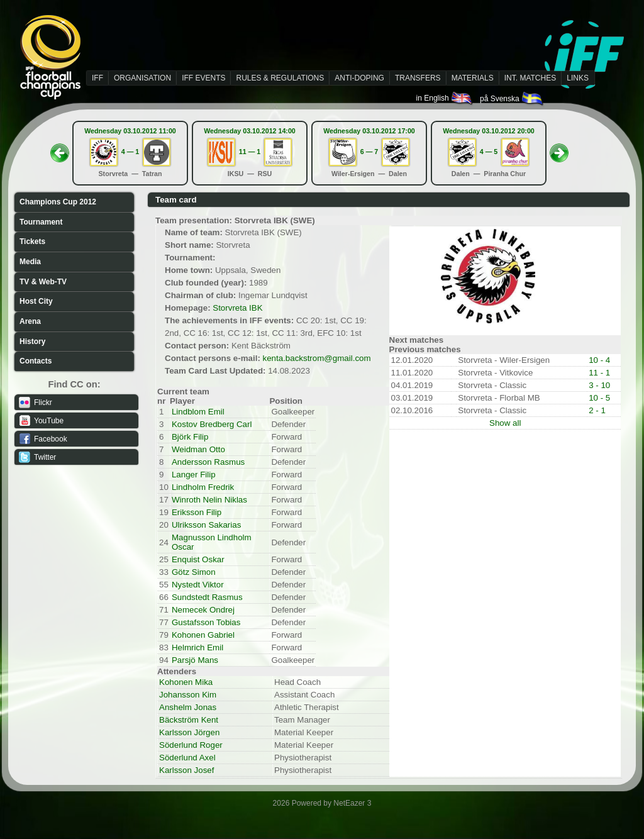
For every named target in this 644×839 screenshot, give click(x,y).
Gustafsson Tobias (206, 622)
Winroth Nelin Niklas (209, 500)
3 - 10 (599, 385)
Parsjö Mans (195, 660)
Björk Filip (190, 437)
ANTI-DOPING (359, 78)
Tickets (32, 242)
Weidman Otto (198, 449)
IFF (97, 78)
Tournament (41, 222)
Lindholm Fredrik (203, 487)
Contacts (36, 361)
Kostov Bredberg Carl (212, 424)
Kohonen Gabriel (203, 635)
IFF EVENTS (203, 78)
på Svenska (512, 99)
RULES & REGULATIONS (280, 78)
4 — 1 (130, 152)
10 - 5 (599, 398)
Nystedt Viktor (198, 585)
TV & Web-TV (43, 282)
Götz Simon (194, 572)
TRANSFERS (418, 78)
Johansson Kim (188, 695)
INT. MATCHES (530, 78)
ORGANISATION (142, 78)
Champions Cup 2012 (58, 202)
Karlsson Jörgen (189, 732)
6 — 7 (369, 152)
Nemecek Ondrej (203, 610)
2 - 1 (597, 410)
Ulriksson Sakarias (206, 525)
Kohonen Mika (186, 682)
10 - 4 (599, 360)
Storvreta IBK (237, 308)
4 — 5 (489, 152)
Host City (36, 301)
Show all (505, 423)
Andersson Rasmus (208, 462)
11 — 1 (250, 152)
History (32, 342)
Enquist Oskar (198, 559)
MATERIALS (473, 78)
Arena (30, 321)
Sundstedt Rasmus (207, 597)
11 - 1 (599, 373)
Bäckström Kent (189, 720)
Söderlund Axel (187, 758)
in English (445, 98)
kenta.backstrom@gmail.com (317, 358)
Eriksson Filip (197, 512)
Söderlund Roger (191, 745)
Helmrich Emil (197, 647)
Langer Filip (194, 475)
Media (30, 262)
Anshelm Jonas (188, 707)
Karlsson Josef (186, 770)
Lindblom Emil (198, 412)
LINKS (578, 78)
